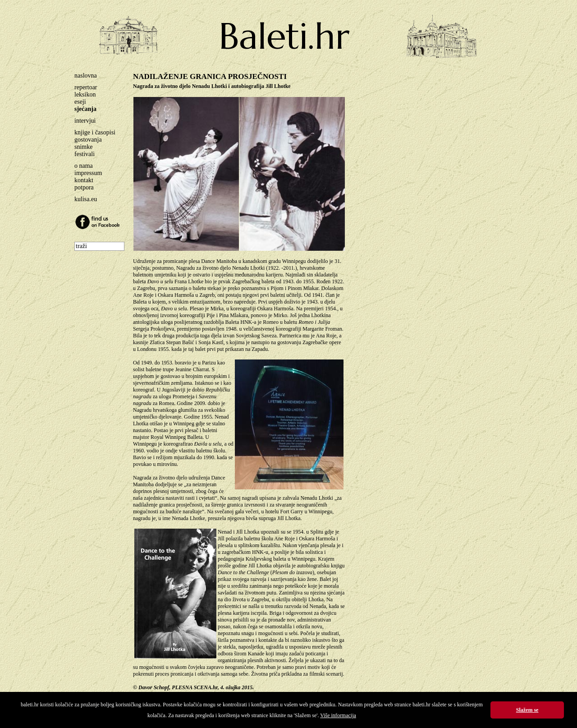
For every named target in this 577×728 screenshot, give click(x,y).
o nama (84, 166)
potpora (84, 187)
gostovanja (88, 140)
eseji (80, 102)
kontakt (84, 180)
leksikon (85, 94)
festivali (85, 154)
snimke (83, 147)
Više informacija (338, 715)
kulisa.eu (86, 199)
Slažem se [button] (527, 710)
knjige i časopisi (95, 132)
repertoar (86, 87)
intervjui (85, 121)
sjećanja (85, 109)
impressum (88, 173)
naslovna (86, 76)
